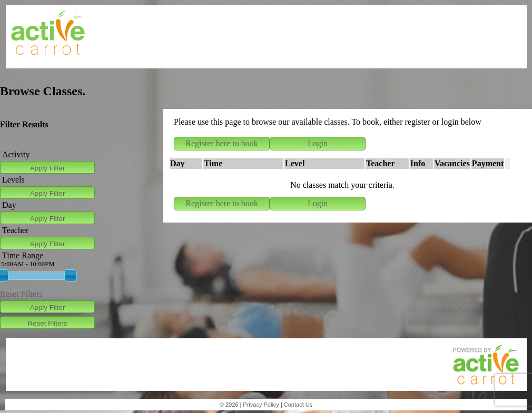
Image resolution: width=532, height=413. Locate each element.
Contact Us (298, 405)
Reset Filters (21, 294)
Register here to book (221, 143)
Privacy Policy (261, 405)
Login (318, 143)
